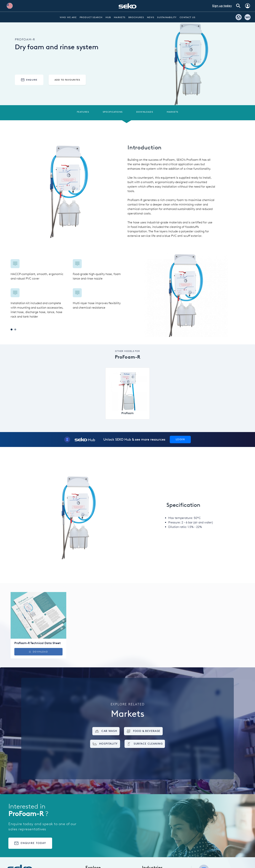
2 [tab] (15, 329)
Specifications (113, 112)
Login (180, 439)
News (151, 17)
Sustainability (167, 17)
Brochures (136, 17)
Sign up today (222, 6)
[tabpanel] (69, 289)
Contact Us (187, 17)
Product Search (91, 17)
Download (38, 652)
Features (83, 112)
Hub (108, 17)
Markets (120, 17)
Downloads (145, 112)
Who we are (68, 17)
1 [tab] (12, 329)
